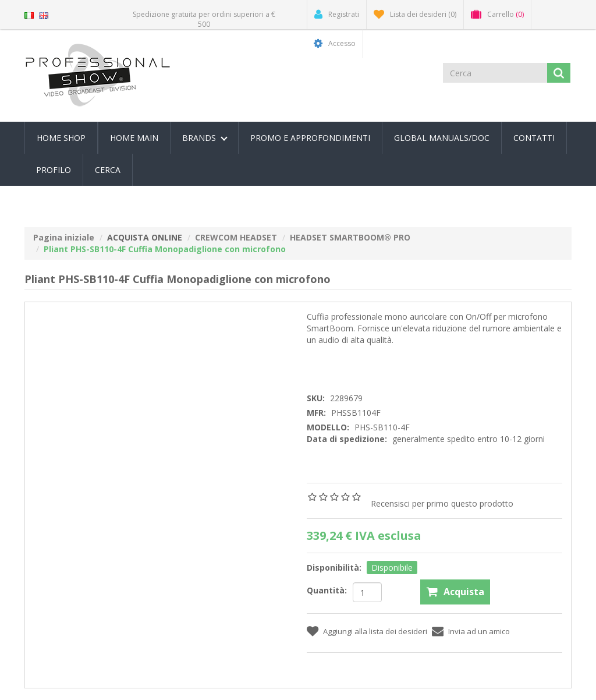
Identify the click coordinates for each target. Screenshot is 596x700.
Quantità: (327, 590)
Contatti (534, 138)
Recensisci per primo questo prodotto (442, 503)
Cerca (108, 170)
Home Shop (61, 138)
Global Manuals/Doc (442, 138)
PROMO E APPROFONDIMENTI (310, 138)
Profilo (54, 170)
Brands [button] (205, 138)
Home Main (134, 138)
